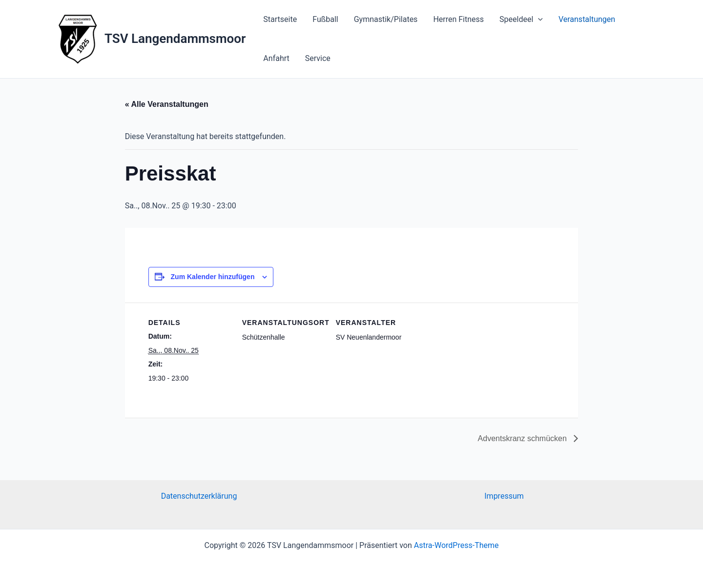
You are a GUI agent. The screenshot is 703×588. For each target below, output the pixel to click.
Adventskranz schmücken (524, 438)
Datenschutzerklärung (199, 496)
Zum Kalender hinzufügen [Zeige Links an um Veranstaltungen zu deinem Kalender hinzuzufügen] (213, 277)
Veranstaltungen (587, 19)
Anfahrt (276, 58)
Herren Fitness (458, 19)
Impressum (504, 496)
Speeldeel (521, 20)
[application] (538, 20)
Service (318, 58)
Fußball (325, 19)
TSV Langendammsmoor (175, 39)
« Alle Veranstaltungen (167, 104)
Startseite (280, 19)
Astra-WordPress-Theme (456, 545)
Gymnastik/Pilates (386, 19)
